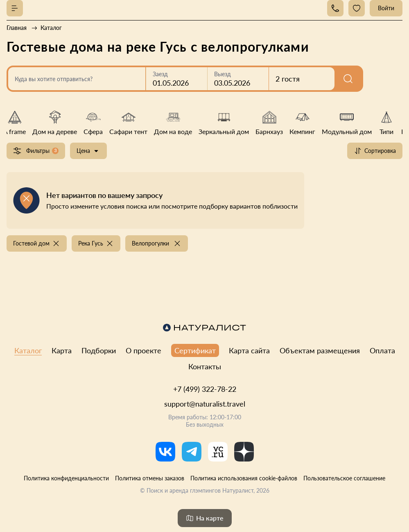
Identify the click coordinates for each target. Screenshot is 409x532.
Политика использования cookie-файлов (244, 478)
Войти (386, 8)
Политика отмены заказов (150, 478)
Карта (62, 350)
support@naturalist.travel (205, 404)
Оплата (382, 350)
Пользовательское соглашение (344, 478)
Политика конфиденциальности (66, 478)
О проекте (143, 350)
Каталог (28, 350)
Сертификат (195, 350)
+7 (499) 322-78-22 (205, 389)
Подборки (99, 350)
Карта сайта (249, 350)
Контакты (205, 366)
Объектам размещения (320, 350)
